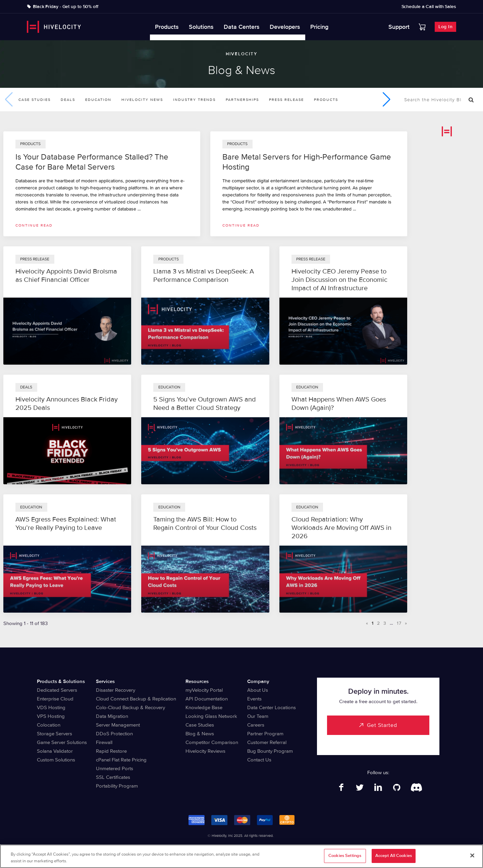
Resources (197, 681)
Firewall (104, 742)
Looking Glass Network (211, 716)
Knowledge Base (204, 707)
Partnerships (242, 100)
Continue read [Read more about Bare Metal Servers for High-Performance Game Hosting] (241, 225)
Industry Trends (194, 100)
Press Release (286, 100)
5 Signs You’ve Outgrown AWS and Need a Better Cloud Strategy (205, 404)
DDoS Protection (114, 734)
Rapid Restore (111, 751)
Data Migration (112, 716)
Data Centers (242, 27)
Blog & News (200, 734)
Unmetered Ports (115, 768)
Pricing (319, 27)
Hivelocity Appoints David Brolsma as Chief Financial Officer (66, 276)
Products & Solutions (61, 681)
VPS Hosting (51, 716)
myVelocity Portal (204, 690)
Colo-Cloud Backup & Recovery (130, 707)
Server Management (118, 725)
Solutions (201, 27)
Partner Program (265, 734)
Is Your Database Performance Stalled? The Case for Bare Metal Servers (92, 162)
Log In (445, 27)
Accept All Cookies (394, 857)
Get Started (382, 725)
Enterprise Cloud (55, 699)
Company (258, 681)
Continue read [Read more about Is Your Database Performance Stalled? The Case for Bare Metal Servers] (34, 225)
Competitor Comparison (212, 742)
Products (167, 27)
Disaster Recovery (116, 690)
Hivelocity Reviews (205, 751)
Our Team (258, 716)
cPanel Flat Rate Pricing (121, 760)
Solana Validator (55, 751)
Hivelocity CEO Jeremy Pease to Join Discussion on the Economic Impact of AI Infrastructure (339, 280)
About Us (258, 690)
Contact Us (259, 760)
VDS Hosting (51, 707)
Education (98, 100)
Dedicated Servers (57, 690)
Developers (285, 27)
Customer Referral (267, 742)
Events (254, 699)
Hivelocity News (142, 100)
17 (399, 623)
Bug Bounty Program (270, 751)
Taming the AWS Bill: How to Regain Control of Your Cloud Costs (205, 524)
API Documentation (207, 699)
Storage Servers (55, 734)
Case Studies (35, 100)
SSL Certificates (113, 777)
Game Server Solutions (62, 742)
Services (105, 681)
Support (399, 27)
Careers (256, 725)
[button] (387, 100)
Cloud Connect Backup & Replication (136, 699)
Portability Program (117, 786)
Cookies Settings (345, 857)
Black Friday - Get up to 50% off (66, 7)
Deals (68, 100)
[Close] (472, 857)
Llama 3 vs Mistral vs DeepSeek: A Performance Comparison (204, 276)
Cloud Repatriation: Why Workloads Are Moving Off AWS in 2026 (341, 528)
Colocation (49, 725)
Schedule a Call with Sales (429, 7)
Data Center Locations (272, 707)
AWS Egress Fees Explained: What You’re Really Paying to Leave (66, 524)
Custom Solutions (56, 760)
